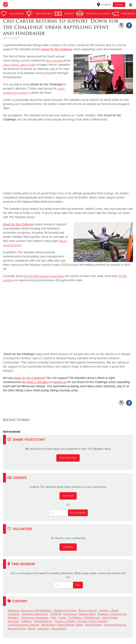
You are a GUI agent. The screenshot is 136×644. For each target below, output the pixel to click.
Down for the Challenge (18, 224)
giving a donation (37, 382)
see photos (54, 61)
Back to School (88, 610)
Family (62, 618)
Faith (54, 618)
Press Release (94, 625)
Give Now (68, 496)
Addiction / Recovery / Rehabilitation (30, 610)
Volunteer (68, 547)
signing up (60, 382)
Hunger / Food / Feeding (93, 621)
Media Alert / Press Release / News (62, 625)
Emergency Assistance (35, 618)
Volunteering (59, 628)
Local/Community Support (23, 625)
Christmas (14, 614)
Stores (32, 628)
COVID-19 (56, 614)
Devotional (70, 614)
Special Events (17, 628)
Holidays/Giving (43, 621)
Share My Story (68, 458)
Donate (119, 5)
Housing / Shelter (65, 621)
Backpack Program (65, 610)
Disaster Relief (87, 614)
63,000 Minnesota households (44, 276)
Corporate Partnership (35, 614)
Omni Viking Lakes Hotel (19, 65)
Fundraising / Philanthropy (84, 618)
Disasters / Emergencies (112, 614)
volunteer (43, 628)
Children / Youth (109, 610)
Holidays (26, 621)
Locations (104, 5)
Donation (13, 618)
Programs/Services (115, 625)
